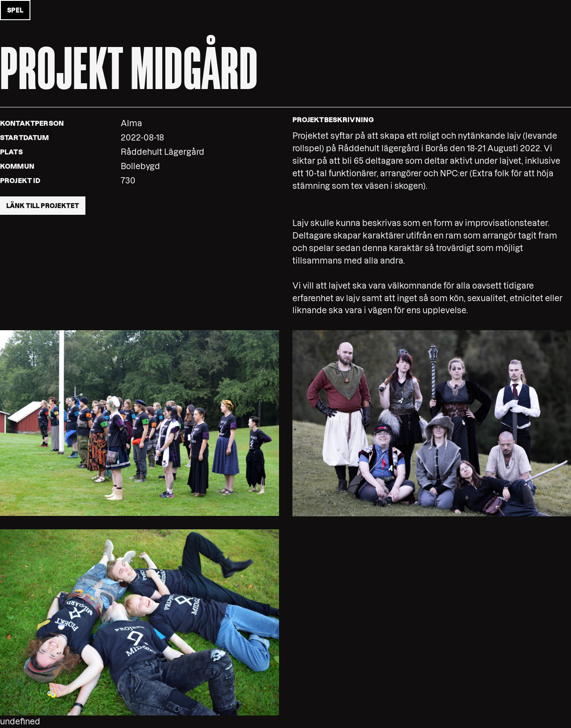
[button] (140, 423)
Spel (15, 10)
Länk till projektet (43, 206)
